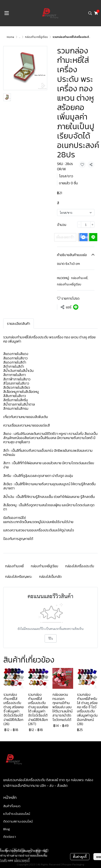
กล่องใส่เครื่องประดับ (80, 566)
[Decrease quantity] (79, 225)
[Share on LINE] (76, 307)
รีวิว (51, 638)
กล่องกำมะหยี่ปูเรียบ (36, 37)
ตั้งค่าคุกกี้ (80, 857)
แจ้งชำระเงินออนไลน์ (17, 814)
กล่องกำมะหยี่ (80, 278)
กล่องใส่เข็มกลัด (50, 576)
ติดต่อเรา (10, 837)
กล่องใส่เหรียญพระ (19, 576)
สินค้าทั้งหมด (12, 806)
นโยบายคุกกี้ (22, 860)
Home (10, 37)
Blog (7, 829)
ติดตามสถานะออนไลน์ (18, 821)
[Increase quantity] (93, 225)
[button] (90, 13)
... (20, 37)
